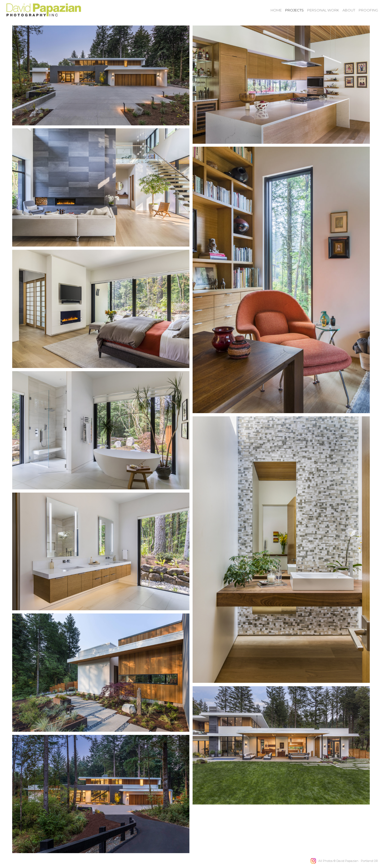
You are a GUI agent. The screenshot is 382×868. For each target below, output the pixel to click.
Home (276, 10)
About (349, 10)
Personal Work (323, 10)
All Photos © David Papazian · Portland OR (348, 861)
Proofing (368, 10)
